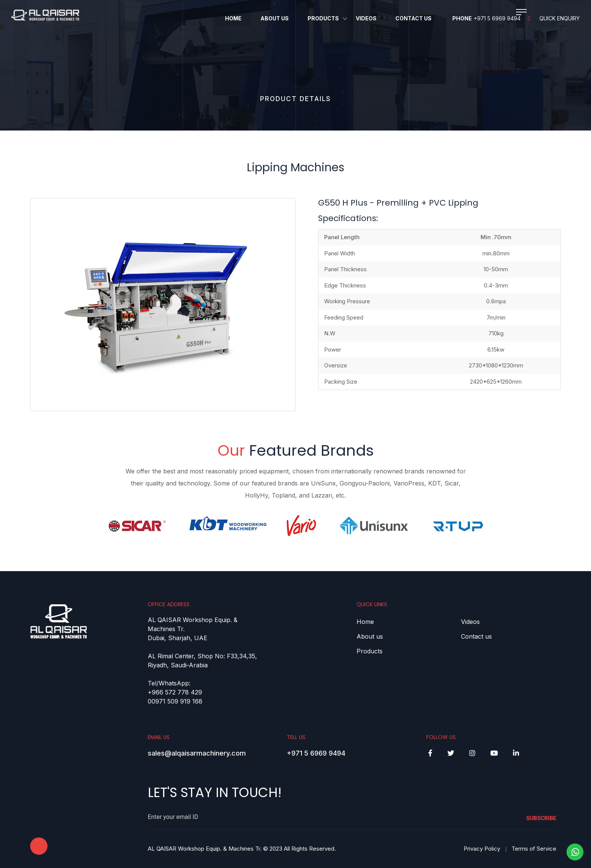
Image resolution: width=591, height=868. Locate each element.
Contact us (476, 636)
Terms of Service (534, 849)
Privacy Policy (482, 849)
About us (370, 636)
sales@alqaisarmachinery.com (197, 753)
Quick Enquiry (554, 18)
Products (323, 18)
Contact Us (413, 18)
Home (233, 18)
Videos (366, 18)
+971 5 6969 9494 (497, 18)
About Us (275, 18)
